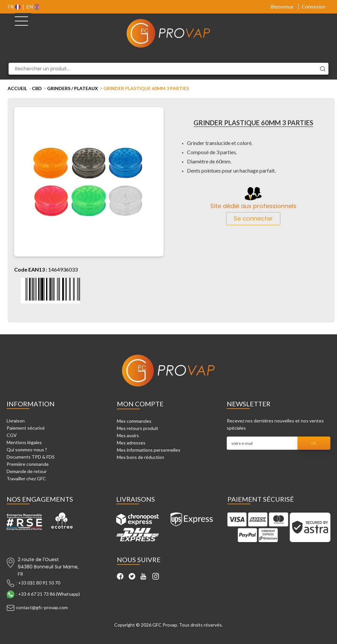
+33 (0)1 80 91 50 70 (39, 582)
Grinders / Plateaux (73, 88)
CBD (37, 88)
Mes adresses (131, 443)
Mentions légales (24, 442)
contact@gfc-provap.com (42, 607)
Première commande (28, 464)
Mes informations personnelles (149, 450)
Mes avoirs (128, 435)
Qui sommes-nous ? (27, 450)
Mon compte (140, 404)
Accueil (17, 88)
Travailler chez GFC (26, 478)
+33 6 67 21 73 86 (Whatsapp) (49, 594)
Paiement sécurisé (26, 428)
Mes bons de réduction (141, 457)
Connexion (314, 7)
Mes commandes (134, 421)
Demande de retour (27, 471)
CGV (12, 435)
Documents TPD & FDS (31, 457)
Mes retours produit (138, 428)
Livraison (16, 421)
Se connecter (253, 218)
